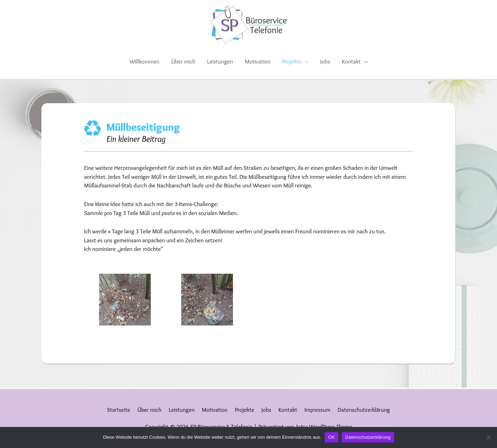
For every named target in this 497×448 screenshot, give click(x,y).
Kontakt (351, 61)
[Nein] (488, 437)
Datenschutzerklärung (364, 410)
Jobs (325, 61)
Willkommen (144, 61)
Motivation (258, 61)
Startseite (119, 410)
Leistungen (220, 61)
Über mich (183, 61)
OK (332, 437)
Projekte (292, 61)
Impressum (317, 410)
